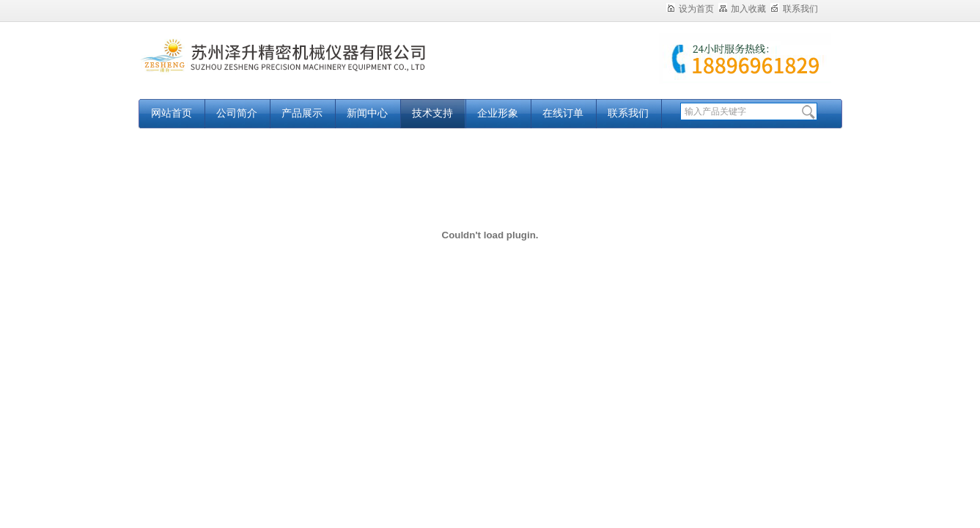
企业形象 (498, 113)
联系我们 (794, 9)
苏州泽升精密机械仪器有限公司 (322, 68)
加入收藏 (742, 9)
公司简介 (237, 113)
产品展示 (302, 113)
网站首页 (172, 113)
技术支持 (432, 113)
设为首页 (690, 9)
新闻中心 (367, 113)
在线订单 (563, 113)
